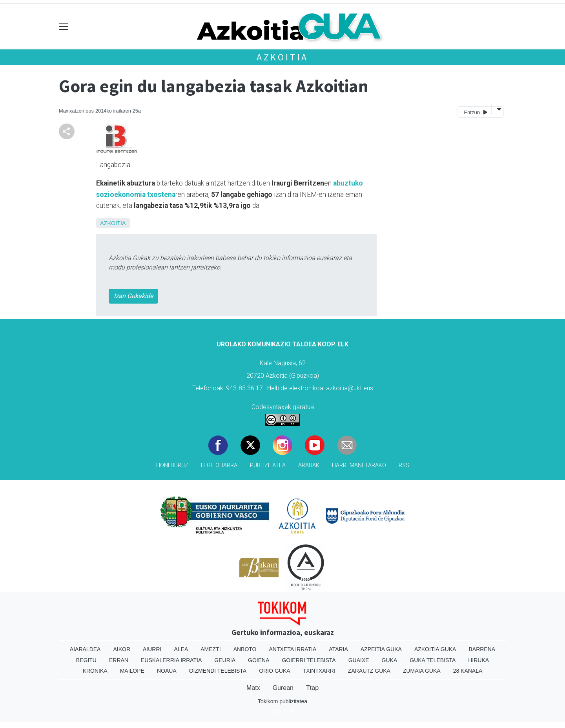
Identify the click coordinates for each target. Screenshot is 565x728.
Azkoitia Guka (435, 649)
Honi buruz (172, 465)
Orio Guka (274, 671)
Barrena (482, 649)
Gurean (283, 688)
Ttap (312, 688)
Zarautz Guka (369, 671)
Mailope (132, 671)
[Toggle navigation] (64, 26)
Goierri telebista (309, 660)
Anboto (245, 649)
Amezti (211, 649)
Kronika (95, 671)
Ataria (338, 649)
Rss (404, 465)
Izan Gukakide (133, 296)
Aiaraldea (85, 649)
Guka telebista (433, 660)
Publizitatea (268, 465)
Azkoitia (282, 57)
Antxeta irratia (293, 649)
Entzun (475, 112)
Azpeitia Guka (381, 649)
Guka (390, 660)
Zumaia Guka (422, 671)
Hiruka (478, 660)
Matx (253, 688)
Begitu (86, 660)
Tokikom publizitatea (282, 701)
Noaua (167, 671)
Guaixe (359, 660)
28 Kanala (468, 671)
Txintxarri (319, 671)
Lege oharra (219, 465)
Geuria (225, 660)
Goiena (259, 660)
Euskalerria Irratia (171, 660)
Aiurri (152, 649)
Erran (119, 660)
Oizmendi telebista (218, 671)
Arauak (309, 465)
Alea (181, 649)
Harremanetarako (359, 465)
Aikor (122, 649)
